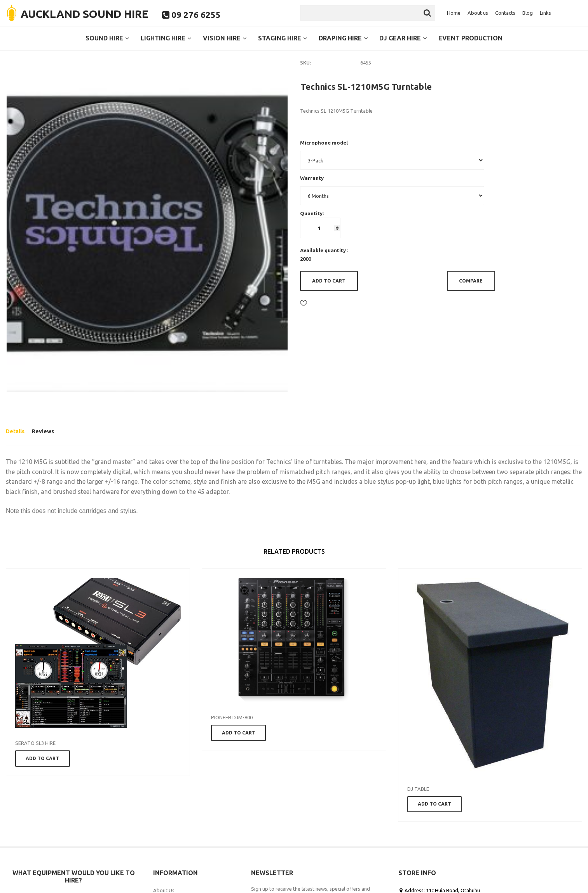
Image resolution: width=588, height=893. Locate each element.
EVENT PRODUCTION (470, 38)
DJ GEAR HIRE (403, 38)
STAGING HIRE (283, 38)
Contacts (505, 13)
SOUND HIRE (107, 38)
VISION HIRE (225, 38)
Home (454, 13)
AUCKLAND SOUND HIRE (85, 14)
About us (478, 13)
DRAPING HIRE (343, 38)
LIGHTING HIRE (166, 38)
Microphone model (324, 143)
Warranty (312, 178)
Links (545, 13)
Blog (528, 13)
